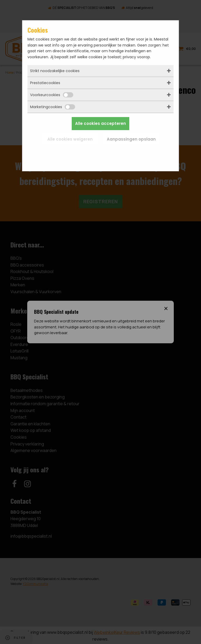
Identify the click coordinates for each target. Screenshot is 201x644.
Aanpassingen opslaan (131, 139)
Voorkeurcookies (52, 95)
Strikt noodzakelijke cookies (55, 71)
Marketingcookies (53, 107)
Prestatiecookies (45, 83)
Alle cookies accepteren (100, 123)
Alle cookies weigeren (70, 139)
